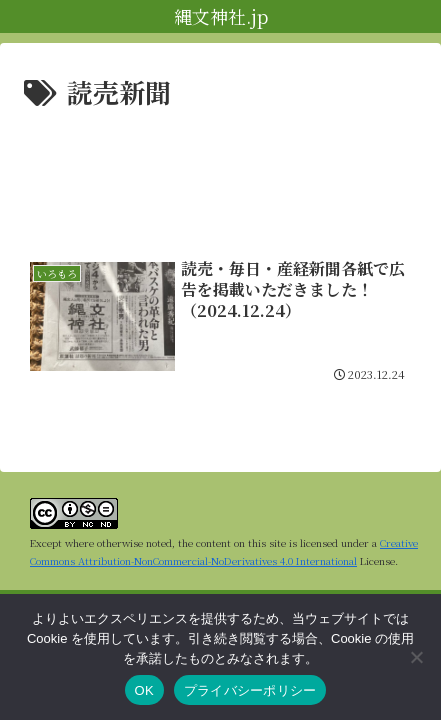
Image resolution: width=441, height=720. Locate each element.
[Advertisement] (220, 175)
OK (144, 690)
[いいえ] (416, 657)
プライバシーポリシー (250, 690)
